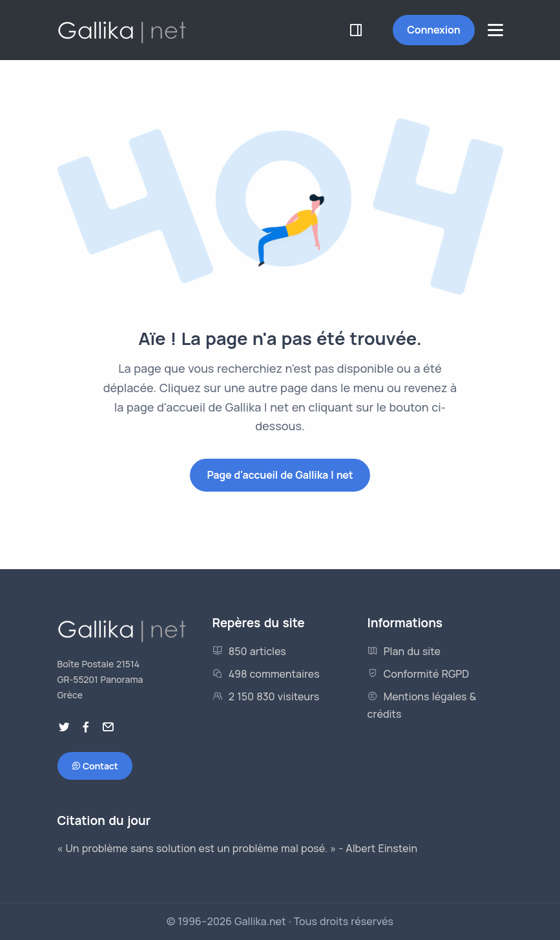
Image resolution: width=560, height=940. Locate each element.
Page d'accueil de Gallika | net (280, 475)
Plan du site (404, 651)
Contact (95, 766)
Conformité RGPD (419, 674)
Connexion (433, 30)
